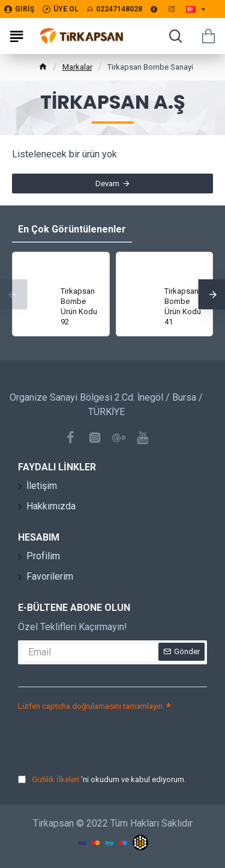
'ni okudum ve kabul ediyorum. (102, 780)
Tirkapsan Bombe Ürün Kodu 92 (79, 306)
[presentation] (102, 736)
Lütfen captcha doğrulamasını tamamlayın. (91, 706)
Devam (107, 184)
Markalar (77, 67)
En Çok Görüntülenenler (72, 229)
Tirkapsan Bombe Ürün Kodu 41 (183, 306)
